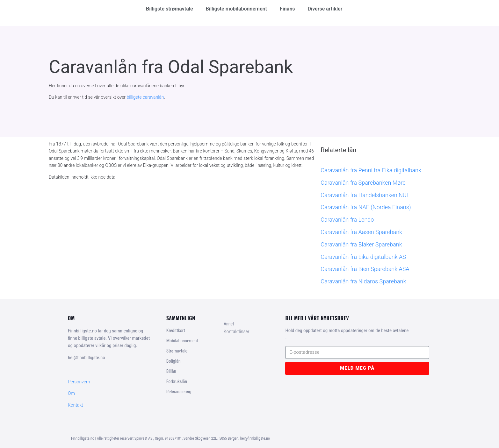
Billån (171, 371)
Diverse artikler (325, 9)
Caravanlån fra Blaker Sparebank (361, 244)
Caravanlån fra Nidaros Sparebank (363, 281)
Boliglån (174, 361)
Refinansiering (179, 392)
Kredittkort (176, 331)
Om (71, 393)
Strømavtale (177, 351)
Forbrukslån (177, 381)
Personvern (79, 382)
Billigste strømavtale (170, 9)
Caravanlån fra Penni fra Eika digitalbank (371, 170)
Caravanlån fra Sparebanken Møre (363, 183)
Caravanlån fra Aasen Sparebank (361, 232)
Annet (229, 324)
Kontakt (76, 405)
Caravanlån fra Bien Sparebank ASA (365, 269)
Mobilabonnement (182, 341)
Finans (287, 9)
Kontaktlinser (237, 331)
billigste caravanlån (145, 97)
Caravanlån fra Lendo (347, 220)
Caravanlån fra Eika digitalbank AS (363, 257)
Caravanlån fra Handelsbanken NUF (365, 195)
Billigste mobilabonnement (236, 9)
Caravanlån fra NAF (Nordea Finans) (366, 207)
